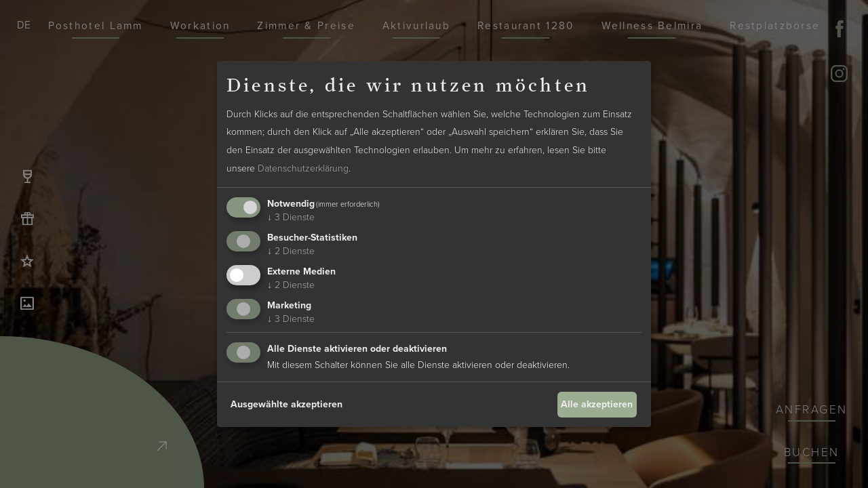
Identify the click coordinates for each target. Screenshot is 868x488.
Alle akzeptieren (597, 404)
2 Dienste (291, 251)
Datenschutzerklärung (303, 168)
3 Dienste (291, 217)
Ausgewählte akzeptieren (287, 404)
